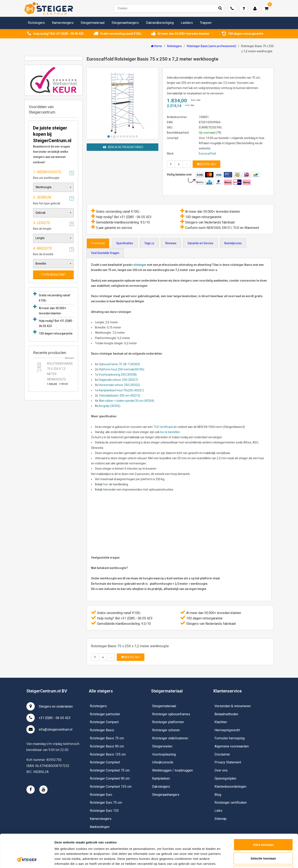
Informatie (98, 243)
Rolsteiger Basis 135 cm (108, 754)
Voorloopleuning (164, 754)
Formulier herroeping (230, 738)
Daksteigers (161, 787)
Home (156, 46)
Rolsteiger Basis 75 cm (107, 738)
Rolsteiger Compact (104, 722)
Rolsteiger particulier (105, 714)
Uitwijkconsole (163, 762)
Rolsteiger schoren (166, 730)
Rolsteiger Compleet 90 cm (110, 778)
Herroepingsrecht (227, 730)
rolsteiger (139, 265)
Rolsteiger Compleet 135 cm (111, 787)
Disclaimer (222, 754)
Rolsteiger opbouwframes (171, 714)
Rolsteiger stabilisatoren (170, 738)
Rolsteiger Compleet (105, 762)
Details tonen (225, 860)
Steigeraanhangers (125, 23)
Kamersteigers (63, 23)
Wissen (69, 358)
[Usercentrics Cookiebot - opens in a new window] (27, 860)
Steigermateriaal (93, 23)
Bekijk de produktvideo (123, 147)
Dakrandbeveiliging (160, 23)
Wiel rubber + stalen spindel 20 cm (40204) (126, 401)
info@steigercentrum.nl (49, 729)
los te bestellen (170, 432)
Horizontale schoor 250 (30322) (119, 385)
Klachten (221, 722)
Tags (149, 243)
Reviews (171, 243)
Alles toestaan (263, 814)
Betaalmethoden (226, 714)
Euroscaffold (207, 154)
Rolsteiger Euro (101, 795)
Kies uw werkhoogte (53, 174)
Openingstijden (225, 778)
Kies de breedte (53, 250)
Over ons (221, 770)
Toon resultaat (53, 275)
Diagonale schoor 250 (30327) (118, 380)
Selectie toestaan (263, 827)
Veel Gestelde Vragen (105, 253)
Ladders (187, 23)
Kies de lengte (53, 225)
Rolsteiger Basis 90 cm (107, 746)
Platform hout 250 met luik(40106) (121, 369)
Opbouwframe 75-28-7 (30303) (119, 364)
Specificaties (125, 243)
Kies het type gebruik (53, 199)
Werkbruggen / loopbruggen (172, 770)
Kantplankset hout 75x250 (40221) (121, 390)
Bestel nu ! (206, 164)
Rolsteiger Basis (102, 730)
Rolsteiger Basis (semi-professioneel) (211, 46)
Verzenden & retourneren (233, 706)
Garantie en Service (200, 243)
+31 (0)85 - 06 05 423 (48, 718)
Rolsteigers (36, 23)
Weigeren (263, 841)
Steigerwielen (162, 746)
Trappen (206, 23)
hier (106, 484)
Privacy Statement (228, 762)
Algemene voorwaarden (232, 746)
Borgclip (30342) (110, 406)
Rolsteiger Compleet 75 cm (110, 770)
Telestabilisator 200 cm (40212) (119, 396)
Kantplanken (161, 778)
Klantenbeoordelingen (230, 787)
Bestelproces (233, 243)
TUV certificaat (163, 427)
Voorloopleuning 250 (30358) (118, 375)
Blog (218, 795)
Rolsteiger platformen (168, 722)
